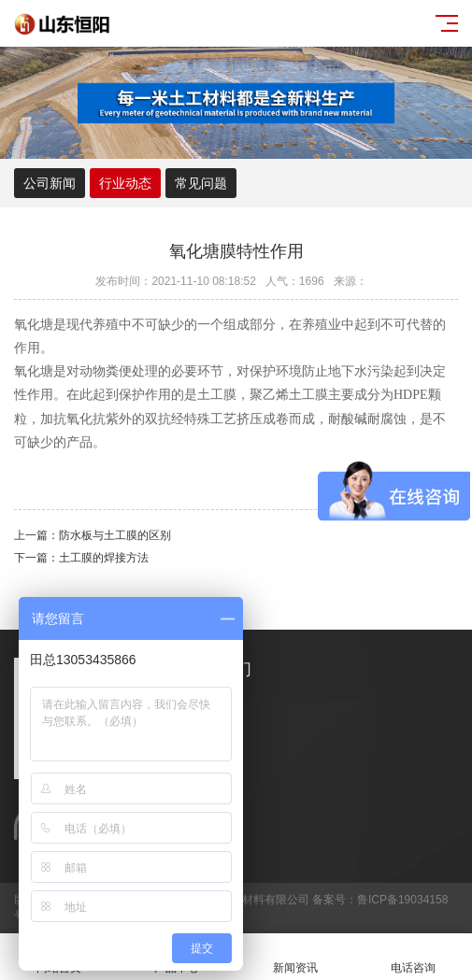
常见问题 (201, 183)
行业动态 (125, 183)
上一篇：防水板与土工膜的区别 (93, 535)
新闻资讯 (295, 957)
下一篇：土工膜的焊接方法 (81, 558)
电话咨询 (413, 957)
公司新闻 (50, 183)
